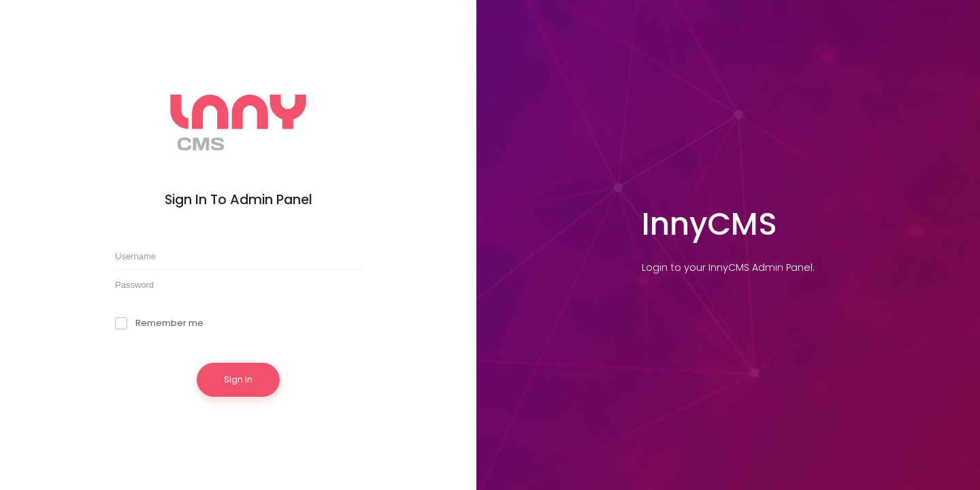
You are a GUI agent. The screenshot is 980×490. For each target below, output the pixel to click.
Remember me (159, 323)
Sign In (238, 379)
